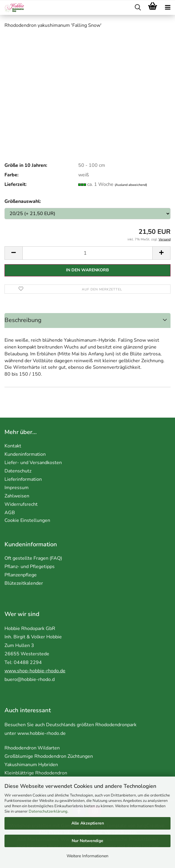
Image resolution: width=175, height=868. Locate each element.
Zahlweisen (17, 496)
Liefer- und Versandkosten (33, 463)
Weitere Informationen (87, 856)
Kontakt (13, 446)
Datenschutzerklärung (48, 811)
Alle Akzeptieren (88, 823)
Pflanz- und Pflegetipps (30, 567)
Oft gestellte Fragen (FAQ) (33, 558)
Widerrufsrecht (21, 504)
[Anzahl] (87, 253)
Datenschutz (18, 471)
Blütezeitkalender (24, 583)
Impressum (17, 488)
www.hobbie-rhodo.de (42, 733)
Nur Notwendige (87, 841)
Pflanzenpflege (21, 575)
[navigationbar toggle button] (168, 8)
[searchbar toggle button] (138, 8)
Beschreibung (23, 320)
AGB (10, 513)
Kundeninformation (25, 454)
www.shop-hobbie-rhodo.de (35, 671)
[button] (13, 253)
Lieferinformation (23, 479)
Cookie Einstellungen (27, 520)
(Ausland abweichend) (131, 185)
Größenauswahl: (23, 201)
